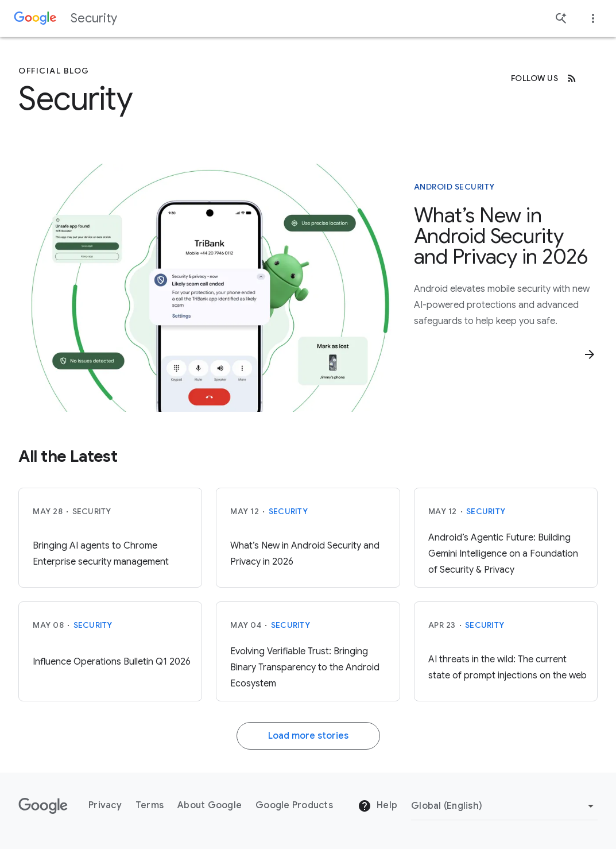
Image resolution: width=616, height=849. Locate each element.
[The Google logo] (43, 806)
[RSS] (572, 78)
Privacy (105, 805)
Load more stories (308, 736)
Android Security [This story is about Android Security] (454, 187)
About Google (210, 805)
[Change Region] (504, 806)
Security (94, 18)
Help (377, 806)
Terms (150, 805)
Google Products (294, 805)
